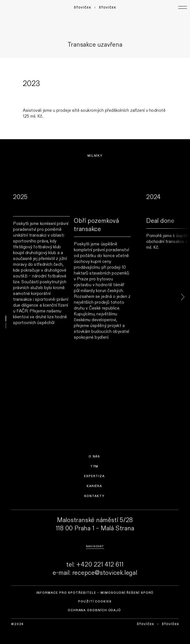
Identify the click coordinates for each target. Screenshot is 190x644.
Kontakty (94, 496)
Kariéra (94, 486)
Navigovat (95, 546)
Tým (95, 466)
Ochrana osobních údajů (94, 610)
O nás (95, 456)
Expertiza (94, 476)
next (178, 297)
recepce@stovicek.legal (105, 572)
